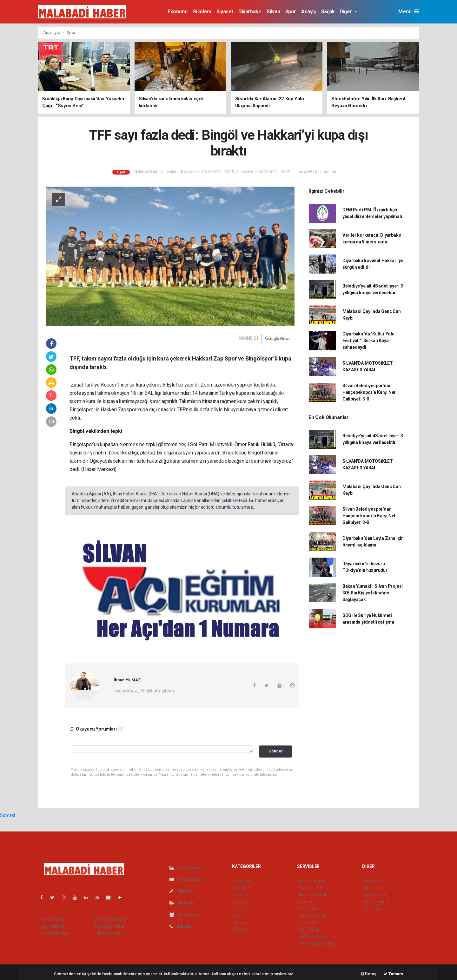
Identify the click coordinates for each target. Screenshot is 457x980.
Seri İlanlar (309, 930)
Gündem (202, 12)
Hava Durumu (312, 881)
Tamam (393, 974)
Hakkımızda (53, 919)
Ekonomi (177, 12)
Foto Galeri (185, 868)
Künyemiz (184, 915)
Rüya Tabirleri (377, 902)
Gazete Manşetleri (317, 944)
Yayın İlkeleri (53, 926)
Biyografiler (375, 895)
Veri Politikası (54, 933)
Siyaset (225, 12)
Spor (291, 12)
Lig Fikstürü (310, 909)
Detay (369, 974)
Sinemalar (309, 923)
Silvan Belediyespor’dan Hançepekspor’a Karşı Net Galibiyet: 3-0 (369, 392)
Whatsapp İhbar (109, 926)
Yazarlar (182, 891)
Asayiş (309, 12)
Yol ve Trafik (311, 888)
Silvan (273, 12)
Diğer (346, 12)
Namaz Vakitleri (314, 895)
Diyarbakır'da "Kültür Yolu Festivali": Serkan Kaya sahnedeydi (368, 341)
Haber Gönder (107, 933)
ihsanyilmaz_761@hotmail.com (145, 691)
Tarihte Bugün (313, 916)
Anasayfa (52, 33)
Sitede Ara (374, 881)
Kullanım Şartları (109, 919)
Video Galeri (186, 879)
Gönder (276, 751)
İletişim (181, 926)
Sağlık (328, 12)
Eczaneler (309, 902)
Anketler (372, 888)
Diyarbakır (250, 12)
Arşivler (182, 903)
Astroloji (372, 909)
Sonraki (7, 815)
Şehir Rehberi (312, 937)
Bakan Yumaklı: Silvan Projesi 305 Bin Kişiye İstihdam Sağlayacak (373, 593)
